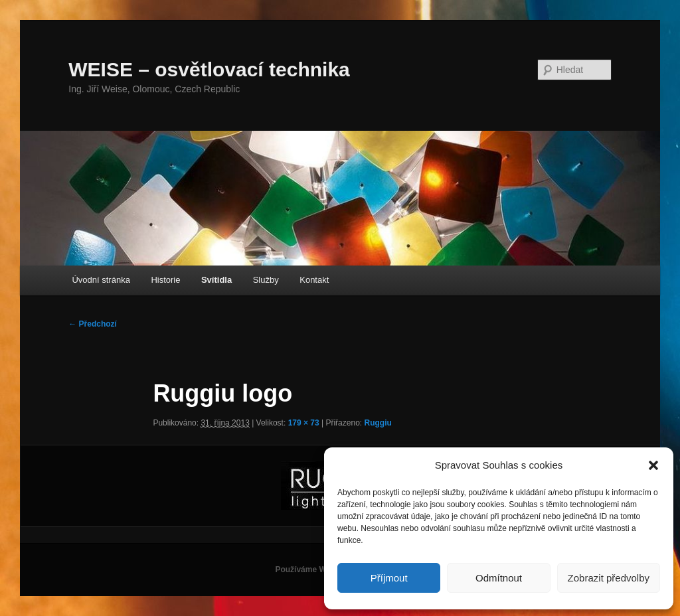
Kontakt (314, 280)
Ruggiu (378, 423)
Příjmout (389, 578)
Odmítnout (499, 578)
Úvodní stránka (101, 280)
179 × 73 (304, 423)
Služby (266, 280)
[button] (653, 465)
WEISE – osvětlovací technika (209, 69)
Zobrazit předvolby (609, 578)
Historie (165, 280)
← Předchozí (93, 324)
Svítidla (216, 280)
